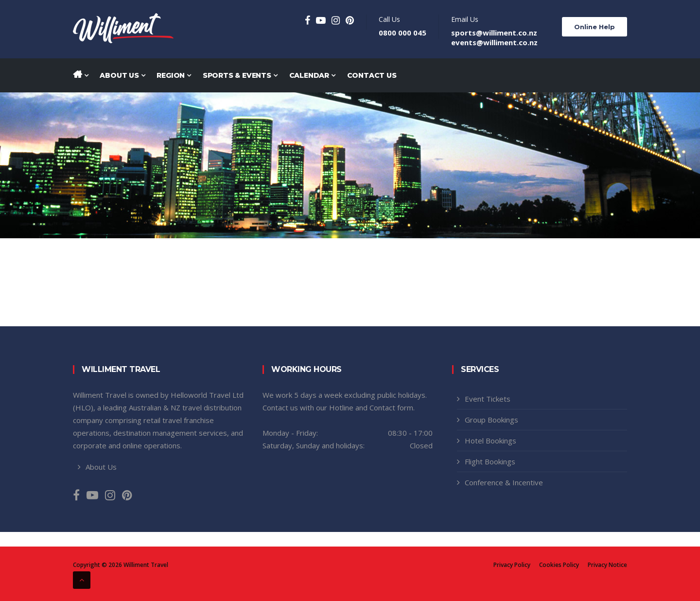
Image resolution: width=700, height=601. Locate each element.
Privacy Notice (607, 565)
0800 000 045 (402, 33)
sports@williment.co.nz (494, 33)
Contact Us (372, 75)
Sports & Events (240, 75)
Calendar (312, 75)
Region (174, 75)
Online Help (595, 27)
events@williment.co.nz (494, 42)
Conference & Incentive (504, 482)
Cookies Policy (559, 565)
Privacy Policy (512, 565)
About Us (122, 75)
